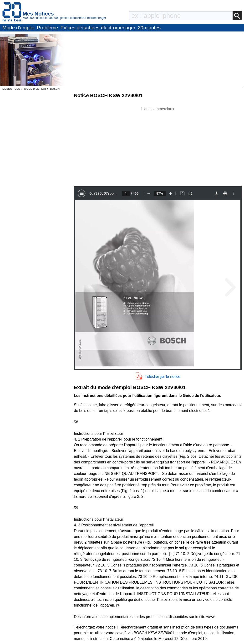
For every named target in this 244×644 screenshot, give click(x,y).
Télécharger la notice (162, 377)
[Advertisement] (158, 145)
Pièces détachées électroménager (98, 28)
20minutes (149, 28)
